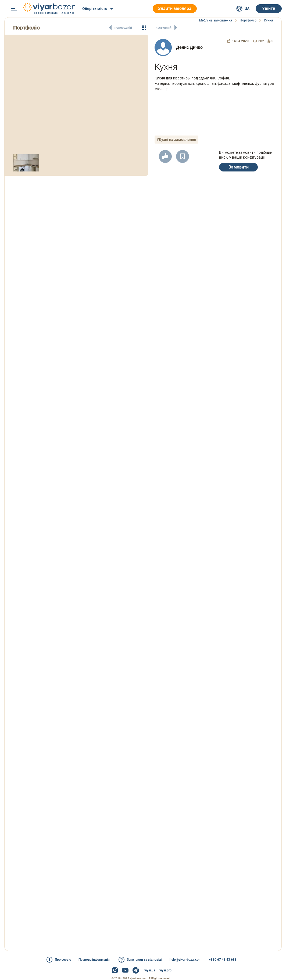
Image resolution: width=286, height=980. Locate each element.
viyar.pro (165, 970)
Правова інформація (94, 960)
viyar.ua (150, 970)
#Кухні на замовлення (176, 140)
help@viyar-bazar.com (185, 960)
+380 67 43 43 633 (223, 960)
